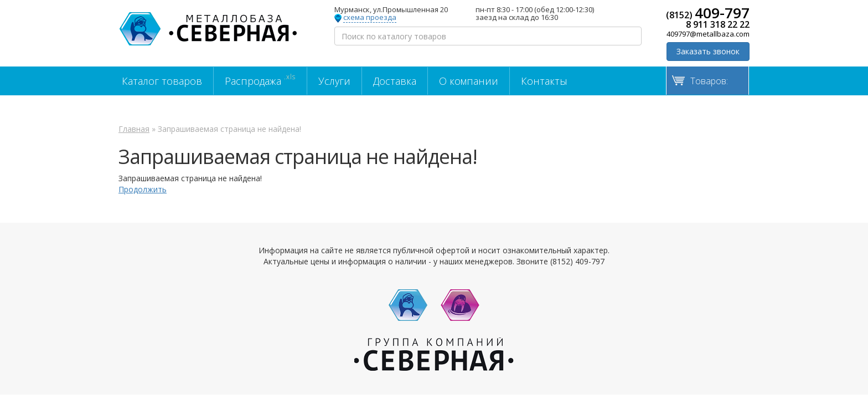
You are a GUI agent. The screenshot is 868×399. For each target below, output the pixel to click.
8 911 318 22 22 (718, 24)
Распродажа (260, 80)
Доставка (395, 81)
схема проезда (370, 18)
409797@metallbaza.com (708, 34)
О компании (469, 81)
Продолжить (143, 189)
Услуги (334, 81)
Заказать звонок (708, 51)
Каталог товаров (162, 81)
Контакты (544, 81)
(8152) (708, 13)
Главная (134, 129)
